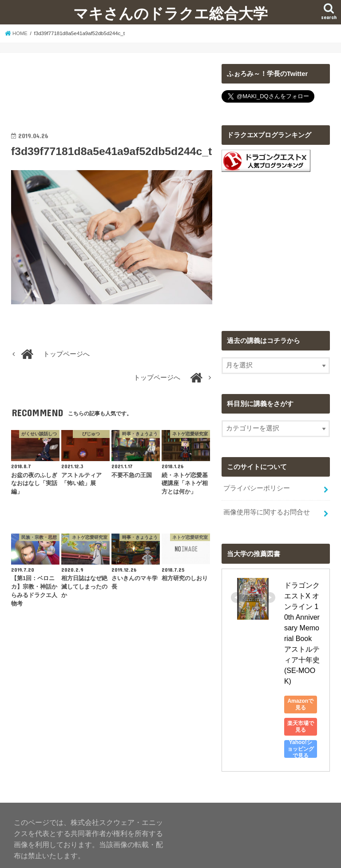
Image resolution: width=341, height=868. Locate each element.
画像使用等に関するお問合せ (267, 512)
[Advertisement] (112, 86)
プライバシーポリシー (257, 488)
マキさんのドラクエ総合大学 (170, 13)
